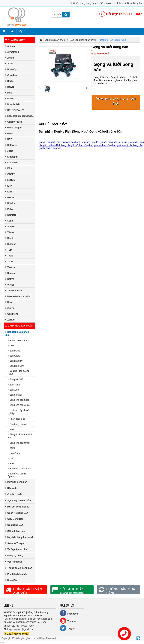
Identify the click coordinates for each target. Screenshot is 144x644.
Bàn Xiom (13, 390)
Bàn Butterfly (15, 361)
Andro (9, 58)
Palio (9, 209)
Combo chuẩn (14, 494)
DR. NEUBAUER (15, 110)
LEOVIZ (10, 180)
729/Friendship (14, 291)
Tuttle (9, 256)
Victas (9, 285)
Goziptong (12, 314)
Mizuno (10, 197)
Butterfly (11, 69)
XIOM (9, 261)
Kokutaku (11, 163)
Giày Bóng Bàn (14, 519)
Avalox (10, 64)
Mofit (11, 429)
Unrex (9, 302)
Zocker (10, 320)
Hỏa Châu (14, 453)
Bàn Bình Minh (16, 366)
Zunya (9, 308)
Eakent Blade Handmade (19, 116)
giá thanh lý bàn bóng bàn (130, 145)
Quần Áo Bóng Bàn (16, 513)
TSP (8, 250)
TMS (11, 346)
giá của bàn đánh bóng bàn (57, 145)
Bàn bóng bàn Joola (19, 405)
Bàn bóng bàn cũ (17, 424)
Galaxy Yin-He (14, 122)
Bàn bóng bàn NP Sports (18, 475)
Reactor (10, 273)
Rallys (9, 279)
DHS (8, 93)
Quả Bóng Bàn (14, 525)
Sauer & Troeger (15, 543)
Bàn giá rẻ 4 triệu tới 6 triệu (20, 436)
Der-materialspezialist (18, 296)
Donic (9, 98)
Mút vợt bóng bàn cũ (17, 507)
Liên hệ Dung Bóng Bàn (129, 3)
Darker (10, 81)
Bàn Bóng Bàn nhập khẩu (17, 333)
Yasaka (10, 267)
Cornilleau (12, 75)
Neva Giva (12, 580)
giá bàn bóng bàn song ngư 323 (83, 142)
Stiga (9, 221)
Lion (8, 186)
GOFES (10, 174)
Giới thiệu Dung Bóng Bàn (83, 3)
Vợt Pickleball (13, 562)
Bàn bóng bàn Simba (19, 469)
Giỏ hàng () (105, 3)
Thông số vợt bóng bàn (18, 568)
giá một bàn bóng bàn (82, 145)
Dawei (9, 87)
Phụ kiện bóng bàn (16, 574)
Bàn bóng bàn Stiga (18, 400)
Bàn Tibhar (14, 385)
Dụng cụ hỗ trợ (14, 555)
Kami (11, 448)
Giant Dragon (13, 128)
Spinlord (11, 215)
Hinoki (10, 238)
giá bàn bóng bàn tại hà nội (114, 142)
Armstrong (12, 52)
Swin (11, 463)
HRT (8, 139)
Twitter (67, 628)
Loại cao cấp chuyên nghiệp (19, 412)
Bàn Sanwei (15, 395)
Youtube (68, 621)
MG (10, 458)
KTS (8, 168)
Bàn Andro (14, 356)
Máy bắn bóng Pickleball (19, 537)
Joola (9, 151)
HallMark (11, 145)
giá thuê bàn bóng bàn (50, 148)
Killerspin (11, 157)
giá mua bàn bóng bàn (105, 145)
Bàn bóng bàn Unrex (19, 443)
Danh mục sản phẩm (19, 326)
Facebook (69, 613)
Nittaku (10, 203)
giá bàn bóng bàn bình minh (53, 142)
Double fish (12, 104)
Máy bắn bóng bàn (16, 482)
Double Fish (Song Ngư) (19, 372)
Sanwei (10, 227)
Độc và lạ (11, 488)
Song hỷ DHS (15, 379)
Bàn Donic (14, 351)
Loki (8, 192)
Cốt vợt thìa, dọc (15, 531)
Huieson (10, 244)
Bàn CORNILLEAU (18, 340)
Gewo (9, 133)
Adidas (10, 46)
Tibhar (9, 232)
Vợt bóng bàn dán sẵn (18, 500)
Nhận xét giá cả (16, 419)
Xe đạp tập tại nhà (16, 549)
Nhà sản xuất (15, 40)
